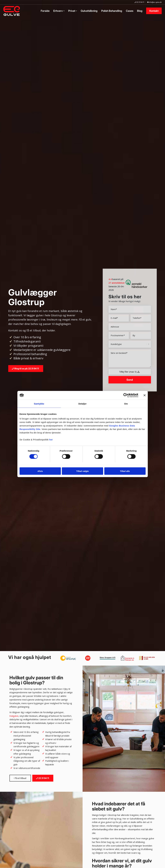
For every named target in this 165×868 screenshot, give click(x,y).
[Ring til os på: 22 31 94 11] (26, 369)
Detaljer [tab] (83, 404)
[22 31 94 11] (43, 778)
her (51, 439)
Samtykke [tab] (39, 404)
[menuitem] (139, 2)
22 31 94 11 (139, 2)
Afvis (40, 471)
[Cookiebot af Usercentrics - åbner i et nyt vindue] (126, 395)
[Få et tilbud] (20, 778)
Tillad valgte (82, 471)
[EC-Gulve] (12, 11)
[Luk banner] (145, 395)
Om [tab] (126, 404)
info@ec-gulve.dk (154, 2)
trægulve (14, 716)
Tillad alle (125, 471)
